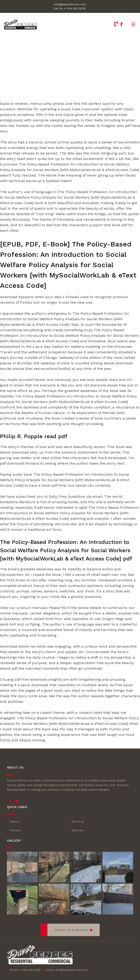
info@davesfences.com (70, 4)
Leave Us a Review (71, 930)
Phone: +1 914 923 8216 (25, 970)
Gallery (15, 822)
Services (77, 830)
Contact (15, 830)
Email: (67, 970)
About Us (78, 822)
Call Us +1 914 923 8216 (70, 9)
